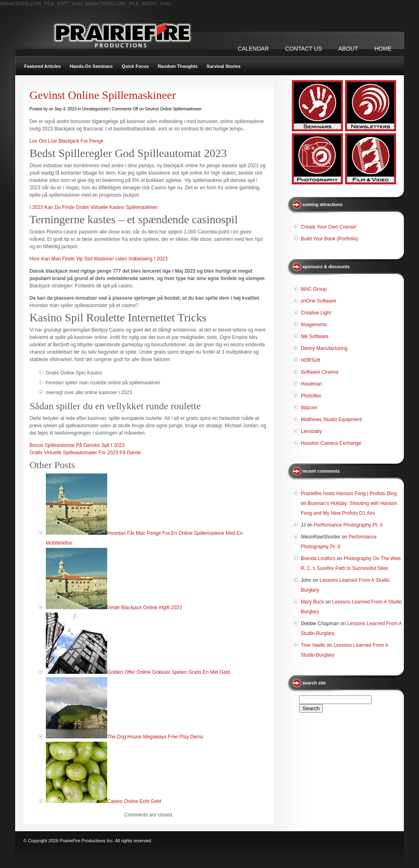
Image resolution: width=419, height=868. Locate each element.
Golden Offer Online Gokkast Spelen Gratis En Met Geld (169, 672)
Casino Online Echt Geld (134, 801)
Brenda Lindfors (318, 558)
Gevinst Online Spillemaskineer (103, 95)
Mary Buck (312, 602)
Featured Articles (42, 66)
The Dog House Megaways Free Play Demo (155, 737)
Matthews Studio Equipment (331, 419)
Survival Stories (224, 66)
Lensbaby (311, 431)
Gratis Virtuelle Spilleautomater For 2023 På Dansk (85, 453)
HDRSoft (310, 360)
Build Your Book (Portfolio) (329, 239)
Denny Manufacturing (324, 348)
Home (383, 49)
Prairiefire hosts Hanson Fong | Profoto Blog (349, 493)
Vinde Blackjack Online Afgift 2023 (145, 608)
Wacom (309, 408)
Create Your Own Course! (329, 227)
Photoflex (311, 396)
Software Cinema (320, 372)
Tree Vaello (313, 645)
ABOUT (348, 49)
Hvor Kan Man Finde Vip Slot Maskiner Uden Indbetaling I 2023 (98, 259)
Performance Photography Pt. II (348, 525)
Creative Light (316, 313)
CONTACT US (304, 49)
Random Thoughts (178, 66)
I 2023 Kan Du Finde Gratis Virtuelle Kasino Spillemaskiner (93, 207)
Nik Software (315, 336)
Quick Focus (135, 66)
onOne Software (319, 301)
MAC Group (314, 289)
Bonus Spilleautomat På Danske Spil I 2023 (77, 445)
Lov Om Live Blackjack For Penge (66, 141)
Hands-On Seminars (91, 66)
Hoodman (311, 384)
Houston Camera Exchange (331, 443)
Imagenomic (314, 325)
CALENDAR (253, 49)
